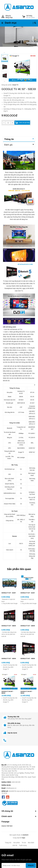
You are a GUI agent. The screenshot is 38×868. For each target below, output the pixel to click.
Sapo (23, 838)
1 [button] (16, 79)
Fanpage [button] (5, 822)
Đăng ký (8, 16)
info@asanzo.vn (11, 788)
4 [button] (23, 79)
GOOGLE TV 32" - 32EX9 (28, 626)
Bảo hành (31, 843)
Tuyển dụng (23, 845)
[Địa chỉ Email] (19, 865)
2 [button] (18, 79)
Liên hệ (15, 845)
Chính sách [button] (19, 816)
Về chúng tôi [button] (19, 811)
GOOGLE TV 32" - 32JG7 (28, 593)
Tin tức (24, 843)
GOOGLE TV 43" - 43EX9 (9, 626)
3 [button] (20, 79)
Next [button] (5, 81)
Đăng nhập (9, 18)
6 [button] (27, 79)
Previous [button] (4, 53)
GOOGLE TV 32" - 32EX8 (9, 659)
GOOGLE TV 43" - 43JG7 (9, 593)
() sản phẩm (31, 17)
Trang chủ (8, 843)
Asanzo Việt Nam (7, 826)
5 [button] (25, 79)
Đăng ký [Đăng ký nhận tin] (31, 865)
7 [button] (29, 79)
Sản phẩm (17, 843)
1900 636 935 (16, 782)
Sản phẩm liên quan (19, 569)
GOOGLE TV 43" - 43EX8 (28, 659)
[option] (23, 68)
